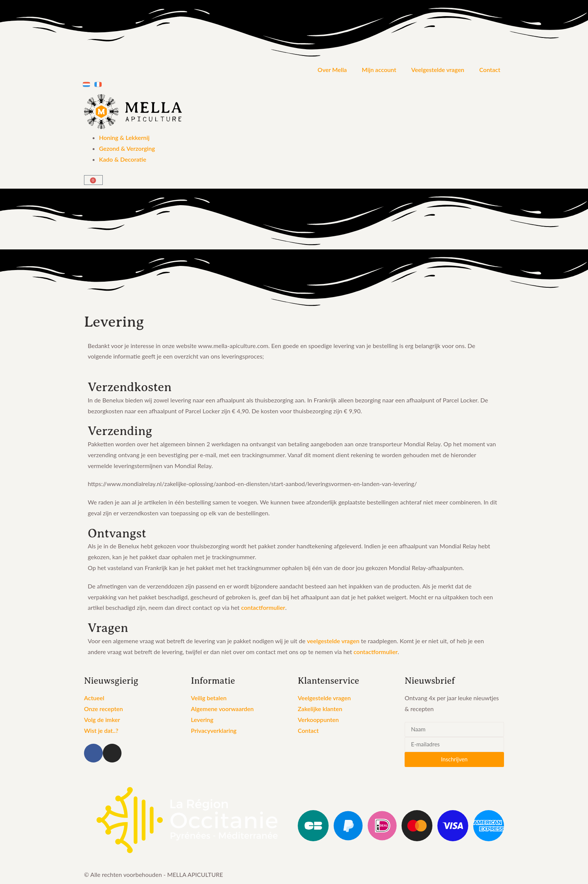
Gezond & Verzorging (127, 148)
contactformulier (263, 607)
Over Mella (332, 70)
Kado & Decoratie (123, 159)
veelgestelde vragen (333, 641)
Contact (490, 70)
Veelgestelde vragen (438, 70)
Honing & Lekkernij (124, 137)
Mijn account (379, 70)
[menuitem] (86, 85)
